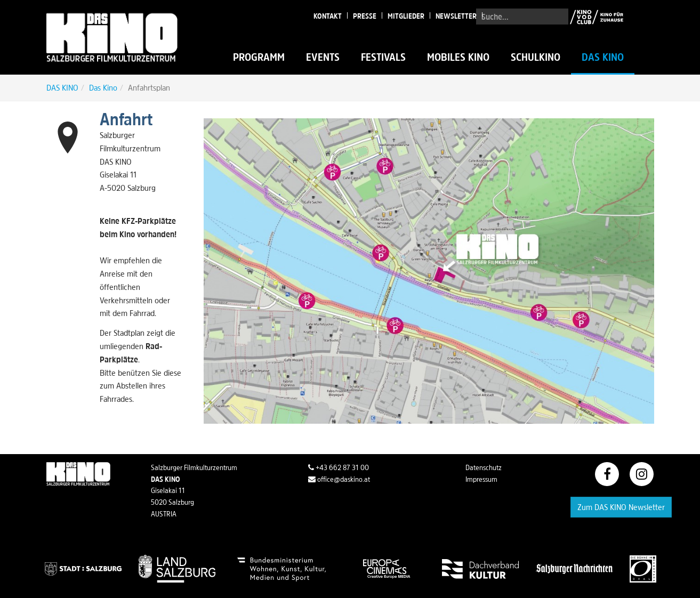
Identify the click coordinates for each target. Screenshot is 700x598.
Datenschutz (484, 467)
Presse (365, 16)
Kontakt (328, 16)
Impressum (481, 479)
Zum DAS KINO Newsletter (621, 507)
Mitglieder (406, 16)
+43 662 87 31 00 (339, 467)
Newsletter (456, 16)
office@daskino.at (339, 479)
